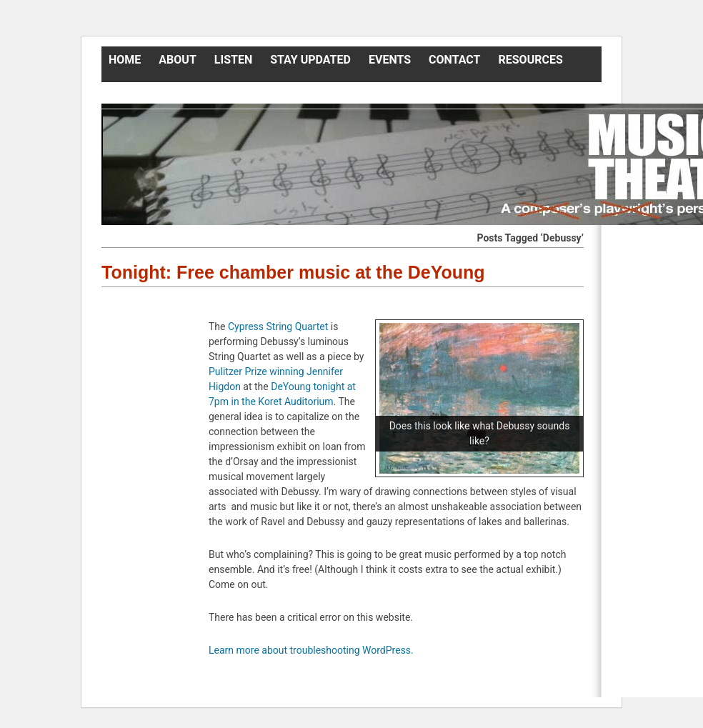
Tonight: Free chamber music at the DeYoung (293, 272)
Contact (454, 60)
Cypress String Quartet (278, 326)
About (177, 60)
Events (390, 60)
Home (125, 60)
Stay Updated (310, 60)
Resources (531, 60)
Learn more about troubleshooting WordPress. (311, 650)
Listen (233, 60)
